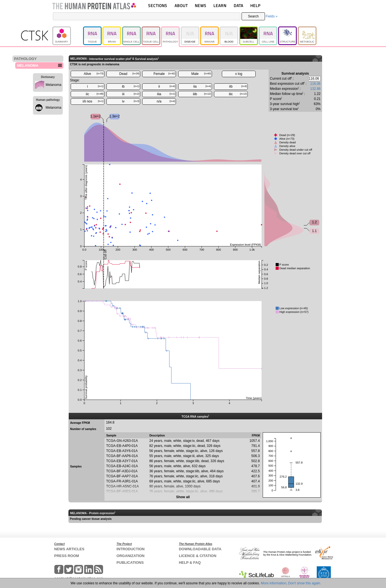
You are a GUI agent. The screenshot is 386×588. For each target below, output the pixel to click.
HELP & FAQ (190, 563)
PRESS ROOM (67, 556)
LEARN (220, 5)
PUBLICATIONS (130, 563)
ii (167, 86)
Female (164, 74)
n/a (166, 101)
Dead (129, 74)
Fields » (271, 16)
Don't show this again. (304, 583)
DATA (238, 5)
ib (131, 86)
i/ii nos (93, 101)
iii (131, 94)
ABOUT (181, 5)
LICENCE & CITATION (198, 556)
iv (131, 101)
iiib (202, 94)
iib (238, 86)
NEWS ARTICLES (69, 549)
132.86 (315, 89)
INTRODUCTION (131, 549)
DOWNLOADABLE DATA (200, 549)
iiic (238, 94)
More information (274, 583)
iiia (166, 94)
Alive (93, 74)
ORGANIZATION (130, 556)
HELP (255, 5)
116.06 (315, 84)
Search (253, 16)
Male (201, 74)
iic (95, 94)
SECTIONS (158, 5)
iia (202, 86)
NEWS (201, 5)
